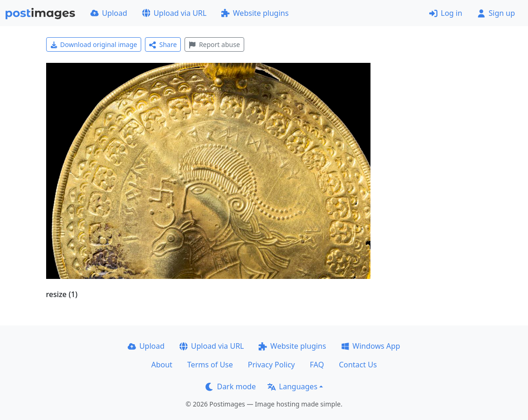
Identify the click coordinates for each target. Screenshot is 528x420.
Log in (446, 13)
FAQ (317, 365)
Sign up (496, 13)
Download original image (94, 44)
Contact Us (358, 365)
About (161, 365)
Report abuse (214, 44)
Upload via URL (174, 13)
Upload (109, 13)
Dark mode (231, 386)
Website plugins (255, 13)
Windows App (371, 346)
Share (163, 44)
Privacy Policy (271, 365)
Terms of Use (210, 365)
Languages (292, 386)
